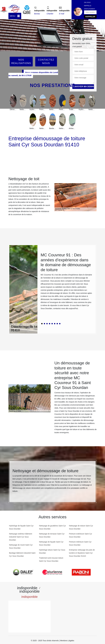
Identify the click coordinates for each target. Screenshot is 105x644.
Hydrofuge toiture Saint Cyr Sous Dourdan (52, 551)
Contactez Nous (46, 62)
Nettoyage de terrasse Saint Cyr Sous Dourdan (52, 535)
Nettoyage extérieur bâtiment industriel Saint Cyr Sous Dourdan (21, 537)
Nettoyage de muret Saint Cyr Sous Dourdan (21, 546)
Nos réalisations (21, 62)
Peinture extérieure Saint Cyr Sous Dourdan (80, 535)
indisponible (39, 11)
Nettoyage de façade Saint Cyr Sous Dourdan (51, 543)
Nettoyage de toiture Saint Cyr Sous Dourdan (81, 527)
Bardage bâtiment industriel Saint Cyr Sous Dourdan (22, 554)
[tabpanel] (67, 282)
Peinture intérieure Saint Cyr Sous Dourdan (80, 543)
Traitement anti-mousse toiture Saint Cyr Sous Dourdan (51, 559)
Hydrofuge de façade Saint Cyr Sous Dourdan (21, 527)
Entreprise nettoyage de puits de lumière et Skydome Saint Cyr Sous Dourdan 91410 (82, 553)
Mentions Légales (67, 641)
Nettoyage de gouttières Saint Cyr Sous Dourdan (53, 527)
